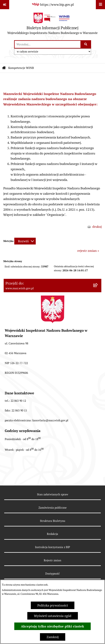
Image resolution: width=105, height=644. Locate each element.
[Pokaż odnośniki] (5, 5)
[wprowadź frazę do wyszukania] (48, 44)
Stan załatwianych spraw (53, 494)
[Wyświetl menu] (100, 5)
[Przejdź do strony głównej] (52, 25)
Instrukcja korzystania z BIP (52, 547)
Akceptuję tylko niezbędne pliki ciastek (52, 626)
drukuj (97, 227)
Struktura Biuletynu (53, 521)
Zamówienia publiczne (53, 508)
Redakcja (52, 534)
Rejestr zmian (52, 560)
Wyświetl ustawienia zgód (53, 616)
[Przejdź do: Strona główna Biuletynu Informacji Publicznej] (4, 68)
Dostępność (52, 574)
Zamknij (53, 637)
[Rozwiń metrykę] (25, 241)
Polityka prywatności (53, 605)
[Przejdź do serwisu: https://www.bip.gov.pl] (53, 5)
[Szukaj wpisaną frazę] (86, 44)
